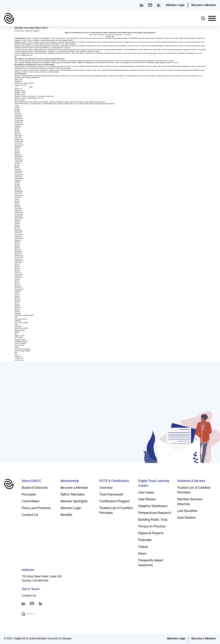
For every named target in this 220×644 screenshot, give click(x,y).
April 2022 (17, 186)
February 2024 (18, 156)
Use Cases (146, 493)
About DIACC (32, 481)
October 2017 (18, 278)
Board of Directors (35, 488)
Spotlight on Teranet (20, 93)
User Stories (147, 500)
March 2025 (18, 134)
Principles (29, 495)
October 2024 (18, 143)
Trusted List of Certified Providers (116, 511)
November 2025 (19, 121)
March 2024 (18, 155)
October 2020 (18, 216)
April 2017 (17, 284)
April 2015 (17, 306)
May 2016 (17, 297)
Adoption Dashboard (153, 506)
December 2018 (19, 256)
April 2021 (17, 205)
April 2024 (17, 153)
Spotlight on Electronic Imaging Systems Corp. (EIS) (29, 98)
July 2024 (17, 149)
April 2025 (17, 132)
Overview (106, 488)
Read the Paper (110, 37)
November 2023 (19, 160)
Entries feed (18, 357)
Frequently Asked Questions (151, 563)
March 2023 (18, 170)
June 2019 (17, 244)
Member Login (175, 5)
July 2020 (17, 222)
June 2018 (17, 267)
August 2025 (18, 127)
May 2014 (17, 310)
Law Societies (187, 511)
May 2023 (17, 166)
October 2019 (18, 237)
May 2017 (17, 282)
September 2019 (19, 239)
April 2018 (17, 271)
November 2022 (19, 175)
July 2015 (17, 302)
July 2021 (17, 200)
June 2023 (17, 164)
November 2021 (19, 192)
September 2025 (19, 125)
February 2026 (18, 115)
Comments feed (19, 358)
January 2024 (18, 158)
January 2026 (18, 117)
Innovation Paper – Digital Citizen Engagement (27, 31)
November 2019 (19, 235)
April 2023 (17, 168)
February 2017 (18, 287)
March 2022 (18, 188)
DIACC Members (73, 495)
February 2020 (18, 231)
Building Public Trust (153, 520)
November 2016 (19, 289)
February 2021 (18, 209)
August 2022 (18, 181)
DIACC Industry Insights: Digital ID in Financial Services (91, 102)
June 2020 (17, 224)
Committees (31, 502)
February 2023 (18, 171)
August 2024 (18, 147)
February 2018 (18, 274)
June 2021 (17, 201)
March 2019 (18, 250)
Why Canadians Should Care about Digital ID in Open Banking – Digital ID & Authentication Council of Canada (44, 102)
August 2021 (18, 198)
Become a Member (204, 5)
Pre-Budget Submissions (21, 342)
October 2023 (18, 162)
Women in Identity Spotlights (22, 351)
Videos (143, 547)
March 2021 (18, 207)
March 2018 (18, 272)
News (22, 83)
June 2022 (17, 185)
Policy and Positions (20, 340)
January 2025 (18, 138)
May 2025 (17, 130)
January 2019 (18, 254)
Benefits (66, 515)
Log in (16, 355)
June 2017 (17, 280)
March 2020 (18, 230)
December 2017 (19, 276)
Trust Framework (111, 495)
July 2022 (17, 183)
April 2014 (17, 312)
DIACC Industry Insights (21, 323)
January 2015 (18, 308)
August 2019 (18, 241)
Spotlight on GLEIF (20, 95)
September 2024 (19, 145)
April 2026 (17, 112)
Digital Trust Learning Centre (154, 484)
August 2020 (18, 220)
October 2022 (18, 177)
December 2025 (19, 119)
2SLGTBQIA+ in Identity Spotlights (24, 316)
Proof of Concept (20, 345)
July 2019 (17, 242)
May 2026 (17, 110)
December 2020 (19, 213)
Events (16, 325)
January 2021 (18, 211)
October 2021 (18, 194)
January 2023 (18, 173)
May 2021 (17, 203)
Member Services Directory (190, 502)
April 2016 (17, 299)
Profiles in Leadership (20, 343)
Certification (18, 321)
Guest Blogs (18, 327)
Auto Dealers (186, 518)
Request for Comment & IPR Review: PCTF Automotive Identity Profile (34, 97)
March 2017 (18, 286)
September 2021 (19, 196)
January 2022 (18, 190)
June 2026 (17, 108)
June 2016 (17, 295)
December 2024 (19, 140)
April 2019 (17, 248)
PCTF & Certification (114, 481)
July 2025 (17, 128)
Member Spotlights (20, 330)
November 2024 (19, 141)
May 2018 (17, 269)
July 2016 (17, 293)
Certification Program (115, 502)
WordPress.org (19, 360)
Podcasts (145, 540)
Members (17, 332)
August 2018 (18, 263)
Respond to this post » (21, 85)
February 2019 (18, 252)
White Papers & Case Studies (22, 349)
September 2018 (19, 261)
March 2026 (18, 113)
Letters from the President (22, 328)
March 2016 (18, 301)
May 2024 (17, 151)
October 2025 (18, 123)
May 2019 (17, 246)
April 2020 (17, 228)
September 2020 (19, 218)
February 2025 (18, 136)
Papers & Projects (29, 83)
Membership (70, 481)
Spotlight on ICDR (20, 91)
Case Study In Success (21, 319)
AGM (16, 317)
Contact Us (30, 515)
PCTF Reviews (19, 338)
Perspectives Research (155, 513)
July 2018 (17, 265)
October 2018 (18, 259)
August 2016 (18, 291)
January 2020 (18, 233)
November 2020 (19, 215)
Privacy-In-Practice (152, 527)
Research (17, 347)
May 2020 (17, 226)
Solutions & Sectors (191, 481)
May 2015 (17, 304)
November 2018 (19, 257)
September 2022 (19, 179)
